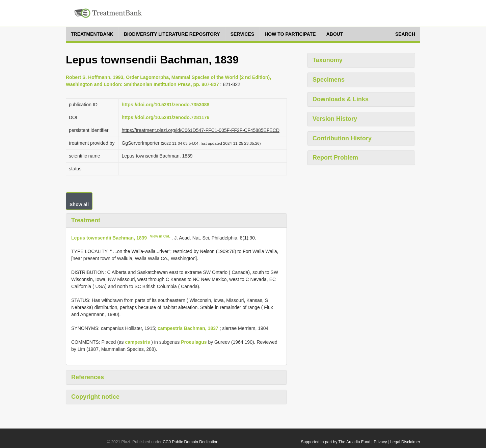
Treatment (86, 220)
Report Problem (335, 158)
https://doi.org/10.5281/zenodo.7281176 (165, 117)
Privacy (380, 442)
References (88, 377)
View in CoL (160, 236)
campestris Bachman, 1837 (188, 328)
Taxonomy (328, 60)
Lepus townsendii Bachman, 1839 (109, 237)
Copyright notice (95, 397)
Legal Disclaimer (405, 442)
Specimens (329, 80)
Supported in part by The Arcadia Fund (335, 442)
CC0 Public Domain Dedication (191, 442)
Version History (335, 119)
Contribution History (342, 138)
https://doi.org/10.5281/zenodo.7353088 (165, 105)
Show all (79, 204)
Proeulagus (194, 342)
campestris (137, 342)
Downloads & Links (341, 99)
